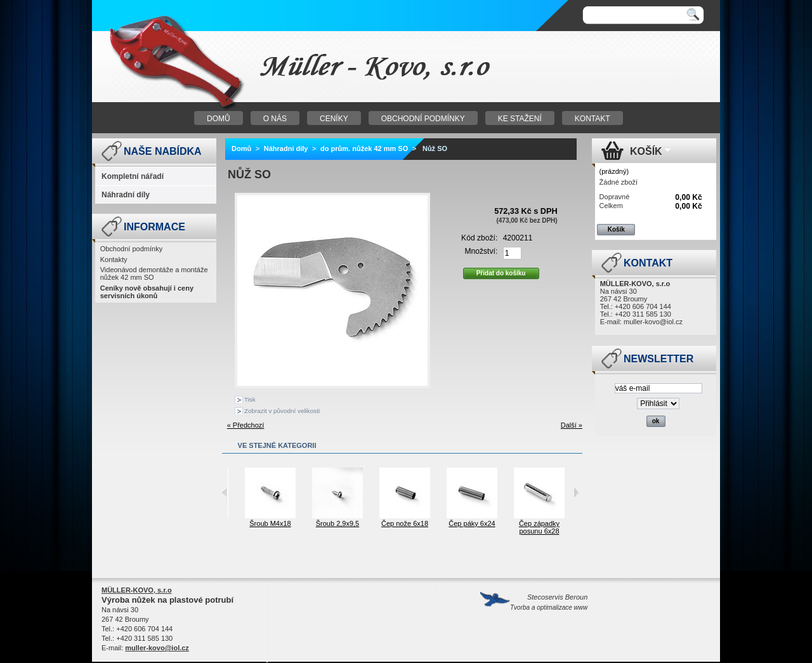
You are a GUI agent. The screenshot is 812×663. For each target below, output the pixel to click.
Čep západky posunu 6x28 (566, 527)
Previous (225, 492)
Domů (241, 148)
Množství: (481, 251)
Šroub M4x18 (297, 523)
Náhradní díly (126, 195)
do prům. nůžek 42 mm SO (364, 148)
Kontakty (114, 259)
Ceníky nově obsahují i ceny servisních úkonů (147, 292)
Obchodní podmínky (131, 249)
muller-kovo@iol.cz (653, 322)
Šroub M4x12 (229, 523)
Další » (572, 425)
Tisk (250, 399)
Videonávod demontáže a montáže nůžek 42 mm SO (154, 273)
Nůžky (251, 67)
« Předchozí (246, 425)
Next (576, 492)
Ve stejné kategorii (277, 445)
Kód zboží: (479, 238)
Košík (646, 151)
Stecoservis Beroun (549, 602)
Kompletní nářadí (133, 176)
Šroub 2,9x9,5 (364, 523)
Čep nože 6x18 (431, 523)
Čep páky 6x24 (498, 523)
